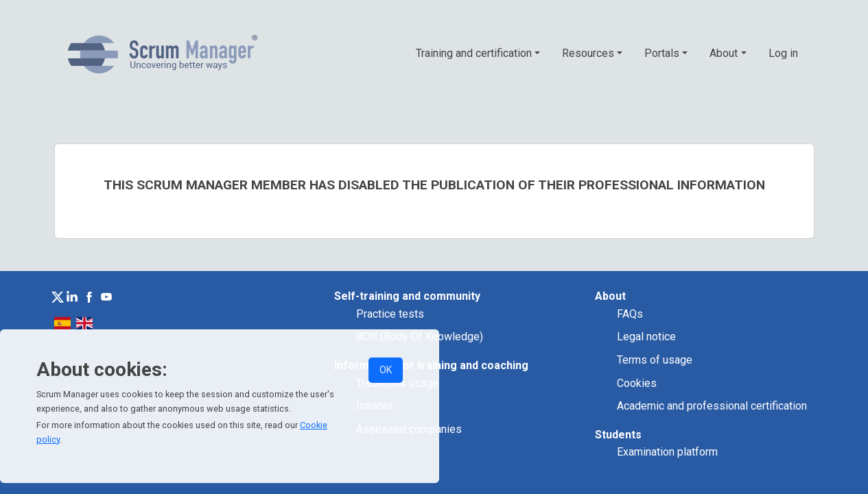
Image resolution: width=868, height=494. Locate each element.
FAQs (630, 314)
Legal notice (646, 337)
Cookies (637, 383)
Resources (588, 53)
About (724, 53)
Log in (783, 53)
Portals (662, 53)
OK (386, 370)
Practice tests (390, 314)
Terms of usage (655, 360)
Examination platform (667, 452)
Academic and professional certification (712, 406)
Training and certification (474, 53)
